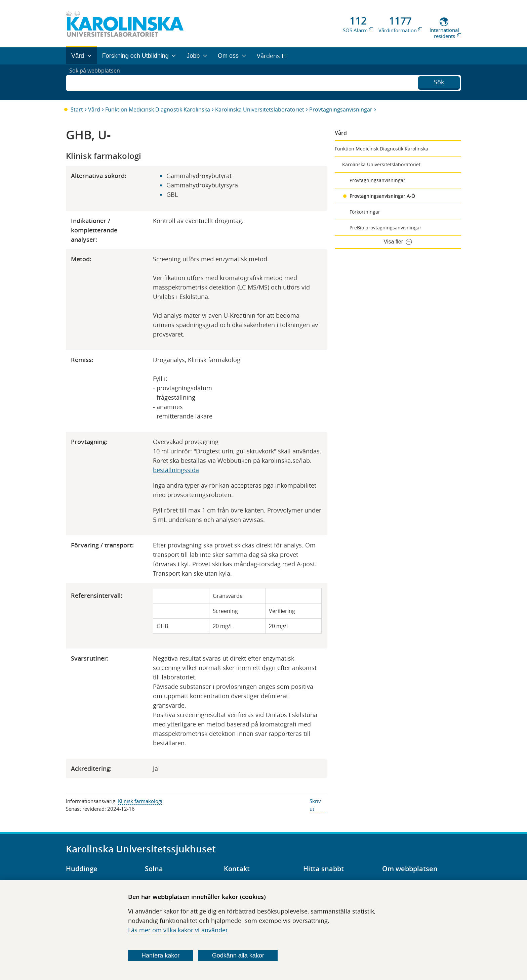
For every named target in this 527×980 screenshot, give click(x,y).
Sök (439, 81)
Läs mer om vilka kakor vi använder (178, 930)
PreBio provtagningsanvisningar (386, 228)
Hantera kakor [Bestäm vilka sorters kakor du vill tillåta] (160, 955)
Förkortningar (365, 212)
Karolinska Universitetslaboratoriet (260, 109)
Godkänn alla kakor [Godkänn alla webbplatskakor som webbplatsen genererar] (238, 955)
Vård (94, 109)
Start (77, 109)
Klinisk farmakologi (140, 801)
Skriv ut (315, 805)
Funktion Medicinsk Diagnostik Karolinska (158, 109)
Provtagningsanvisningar (341, 109)
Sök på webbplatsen (98, 82)
